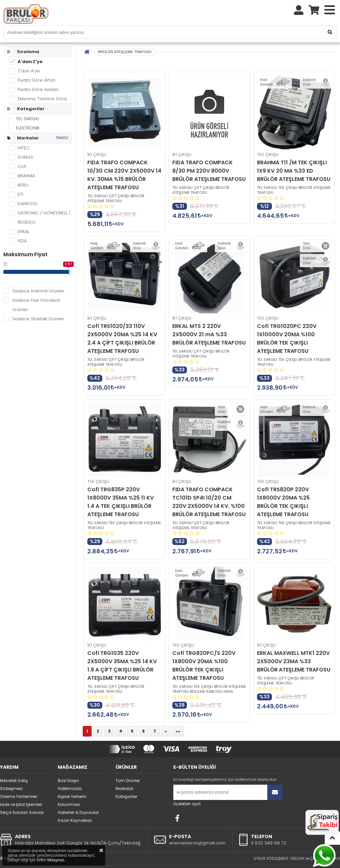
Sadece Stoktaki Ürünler (38, 304)
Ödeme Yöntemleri (19, 782)
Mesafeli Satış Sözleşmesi (14, 770)
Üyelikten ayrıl (187, 789)
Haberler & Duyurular (78, 797)
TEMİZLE (62, 123)
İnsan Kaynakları (75, 805)
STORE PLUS (153, 858)
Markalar (125, 774)
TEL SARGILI (27, 104)
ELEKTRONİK (28, 113)
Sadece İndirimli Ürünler (38, 276)
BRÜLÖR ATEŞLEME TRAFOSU (125, 37)
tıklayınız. (56, 860)
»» (178, 716)
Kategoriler (126, 782)
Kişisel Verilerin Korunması (72, 786)
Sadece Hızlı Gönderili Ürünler (36, 290)
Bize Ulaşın (68, 766)
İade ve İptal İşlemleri (21, 789)
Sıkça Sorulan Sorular (22, 797)
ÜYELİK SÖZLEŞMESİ (271, 843)
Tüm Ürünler (128, 766)
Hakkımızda (70, 774)
